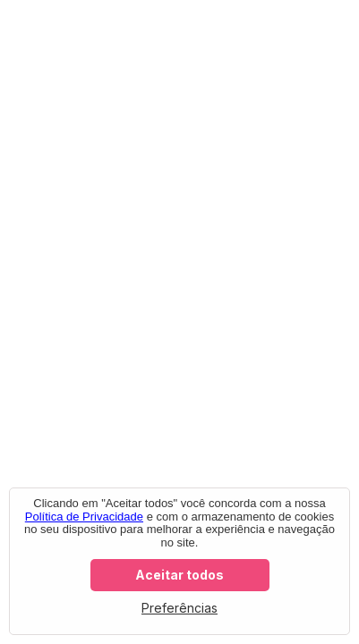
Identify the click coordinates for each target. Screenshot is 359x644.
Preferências (179, 608)
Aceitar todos (179, 575)
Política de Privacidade (84, 517)
